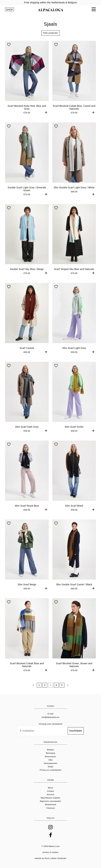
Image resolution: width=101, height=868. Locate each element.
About (50, 788)
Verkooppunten (50, 763)
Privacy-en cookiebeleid (51, 770)
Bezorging (50, 753)
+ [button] (46, 112)
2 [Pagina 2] (45, 685)
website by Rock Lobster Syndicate (51, 858)
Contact (51, 791)
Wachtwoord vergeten (50, 798)
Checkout (50, 808)
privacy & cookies (50, 852)
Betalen (50, 750)
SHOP (9, 10)
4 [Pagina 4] (56, 685)
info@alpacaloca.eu (51, 717)
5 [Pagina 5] (62, 685)
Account (50, 794)
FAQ (51, 760)
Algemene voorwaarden (50, 801)
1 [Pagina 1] (39, 685)
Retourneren (50, 757)
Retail (50, 767)
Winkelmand (51, 804)
